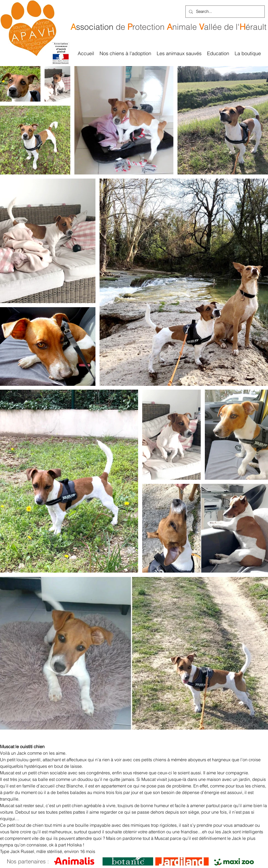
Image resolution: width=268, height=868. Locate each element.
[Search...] (225, 12)
